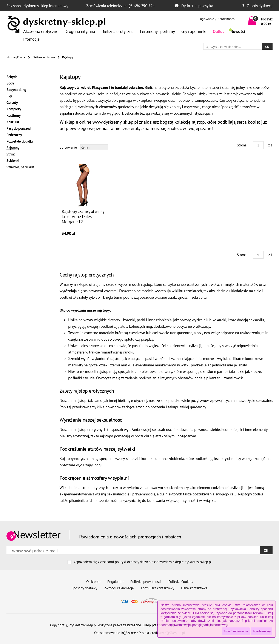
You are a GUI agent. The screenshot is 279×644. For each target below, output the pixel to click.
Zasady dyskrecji (260, 6)
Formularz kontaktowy (158, 588)
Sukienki (13, 161)
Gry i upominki (194, 31)
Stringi (12, 154)
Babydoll (13, 77)
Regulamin (115, 582)
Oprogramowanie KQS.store (115, 633)
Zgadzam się (262, 631)
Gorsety (12, 103)
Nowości (238, 31)
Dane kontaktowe (194, 588)
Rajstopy (13, 148)
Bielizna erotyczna (118, 31)
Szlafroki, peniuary (20, 167)
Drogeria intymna (80, 31)
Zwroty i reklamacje (119, 588)
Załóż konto (226, 19)
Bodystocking (16, 90)
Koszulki (13, 122)
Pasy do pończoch (19, 128)
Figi (9, 96)
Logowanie (206, 19)
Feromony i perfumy (157, 31)
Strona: (242, 145)
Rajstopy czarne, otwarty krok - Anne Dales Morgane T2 (83, 217)
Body (10, 83)
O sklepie (93, 582)
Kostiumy (13, 115)
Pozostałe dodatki (20, 141)
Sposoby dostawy (84, 588)
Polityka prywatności (146, 582)
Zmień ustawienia (236, 631)
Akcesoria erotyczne (41, 31)
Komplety (14, 109)
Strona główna (16, 57)
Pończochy (14, 135)
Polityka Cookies (181, 582)
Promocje (31, 39)
